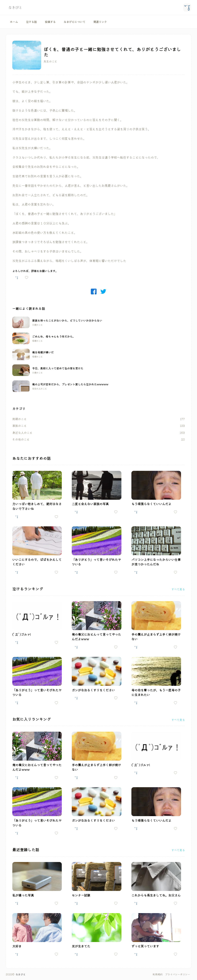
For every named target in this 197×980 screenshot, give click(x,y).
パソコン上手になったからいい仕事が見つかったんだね (156, 562)
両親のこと (20, 419)
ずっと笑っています (145, 946)
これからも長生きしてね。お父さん (156, 895)
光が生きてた (81, 946)
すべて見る (178, 589)
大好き (17, 946)
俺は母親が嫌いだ (43, 352)
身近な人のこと (22, 433)
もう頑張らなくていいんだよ (151, 504)
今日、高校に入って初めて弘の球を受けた (58, 368)
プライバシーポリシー (178, 974)
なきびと (21, 974)
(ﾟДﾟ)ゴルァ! (22, 634)
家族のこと (20, 426)
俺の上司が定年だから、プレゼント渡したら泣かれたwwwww (70, 384)
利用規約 (158, 974)
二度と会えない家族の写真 (90, 504)
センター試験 (81, 895)
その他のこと (21, 439)
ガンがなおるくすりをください (93, 690)
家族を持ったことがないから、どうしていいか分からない (67, 320)
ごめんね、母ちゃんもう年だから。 (54, 336)
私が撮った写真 (23, 895)
